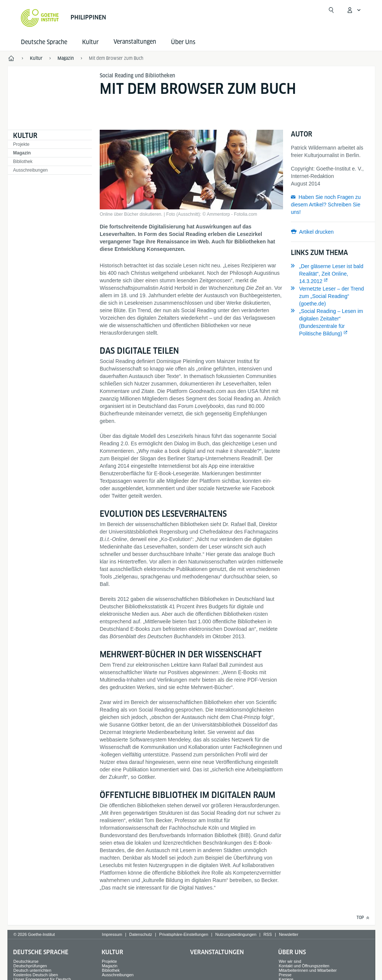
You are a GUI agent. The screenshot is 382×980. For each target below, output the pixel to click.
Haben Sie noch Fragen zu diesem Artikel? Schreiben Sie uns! (326, 205)
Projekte (21, 144)
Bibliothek (23, 162)
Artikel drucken (316, 232)
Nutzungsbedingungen (236, 934)
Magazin (22, 153)
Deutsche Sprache (44, 42)
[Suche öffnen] (331, 10)
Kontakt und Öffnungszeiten (304, 966)
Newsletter (289, 934)
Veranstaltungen (217, 952)
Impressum (112, 934)
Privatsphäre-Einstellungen (184, 934)
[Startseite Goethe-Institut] (40, 18)
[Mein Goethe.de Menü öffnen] (354, 10)
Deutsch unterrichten (32, 970)
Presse (285, 975)
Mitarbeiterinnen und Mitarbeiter (308, 970)
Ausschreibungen (30, 170)
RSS (268, 934)
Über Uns (183, 42)
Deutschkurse (26, 961)
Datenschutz (141, 934)
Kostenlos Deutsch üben (36, 975)
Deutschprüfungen (30, 966)
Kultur (90, 42)
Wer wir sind (290, 961)
